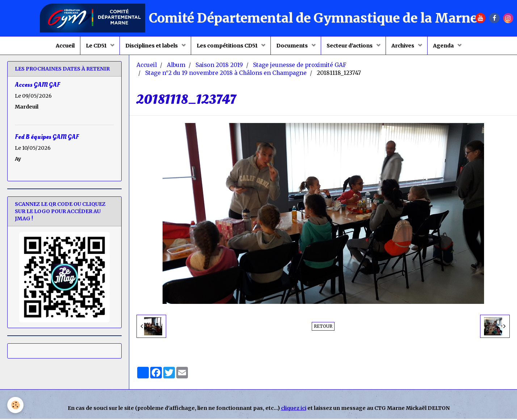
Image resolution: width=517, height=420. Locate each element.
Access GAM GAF (37, 86)
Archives (403, 46)
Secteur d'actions (350, 46)
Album (176, 66)
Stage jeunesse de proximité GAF (300, 66)
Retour (323, 327)
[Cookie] (15, 405)
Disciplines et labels (152, 46)
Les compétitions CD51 (228, 46)
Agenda (444, 46)
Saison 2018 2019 (219, 66)
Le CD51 (97, 46)
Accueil (65, 46)
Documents (293, 46)
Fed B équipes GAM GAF (47, 138)
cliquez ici (294, 409)
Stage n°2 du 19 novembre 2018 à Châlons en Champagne (226, 74)
